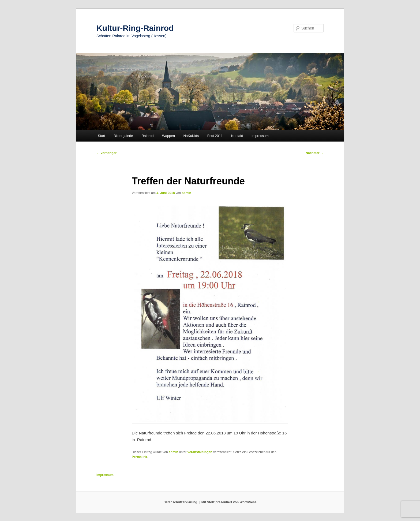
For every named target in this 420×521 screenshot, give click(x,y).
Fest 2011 (215, 136)
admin (186, 193)
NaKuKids (191, 136)
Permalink (139, 457)
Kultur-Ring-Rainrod (135, 28)
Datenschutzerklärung (180, 502)
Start (101, 136)
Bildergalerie (123, 136)
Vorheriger (106, 153)
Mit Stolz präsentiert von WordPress (229, 502)
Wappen (168, 136)
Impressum (260, 136)
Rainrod (148, 136)
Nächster (315, 153)
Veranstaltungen (200, 452)
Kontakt (237, 136)
